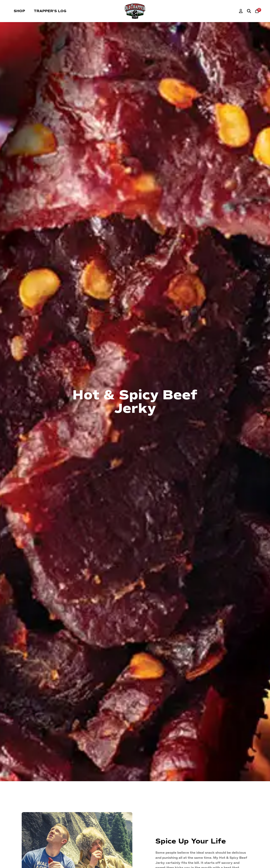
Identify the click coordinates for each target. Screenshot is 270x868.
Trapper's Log (50, 11)
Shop (19, 11)
